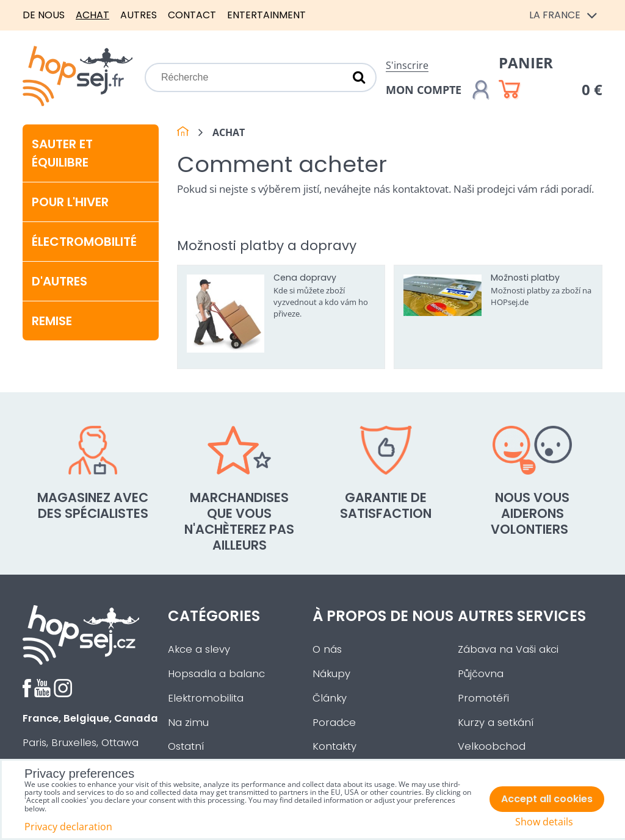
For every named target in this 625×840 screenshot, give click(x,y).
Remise (52, 321)
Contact (192, 15)
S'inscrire (407, 65)
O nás (327, 649)
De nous (44, 15)
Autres (139, 15)
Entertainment (266, 15)
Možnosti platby (525, 278)
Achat (92, 15)
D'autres (60, 281)
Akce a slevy (199, 649)
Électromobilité (84, 242)
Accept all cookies (547, 799)
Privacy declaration (68, 827)
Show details (544, 822)
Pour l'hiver (70, 202)
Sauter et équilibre (62, 153)
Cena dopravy (305, 278)
